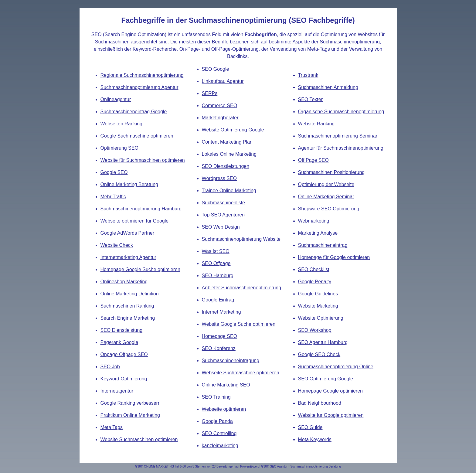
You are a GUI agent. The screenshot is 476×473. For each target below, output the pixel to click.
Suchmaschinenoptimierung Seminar (338, 136)
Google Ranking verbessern (131, 403)
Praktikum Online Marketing (130, 415)
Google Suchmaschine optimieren (137, 136)
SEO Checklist (314, 269)
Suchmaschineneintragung (231, 361)
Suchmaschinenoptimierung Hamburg (141, 209)
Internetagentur (117, 391)
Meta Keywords (315, 439)
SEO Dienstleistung (122, 330)
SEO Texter (311, 99)
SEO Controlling (219, 433)
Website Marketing (318, 306)
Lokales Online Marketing (229, 154)
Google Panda (217, 421)
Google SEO (114, 172)
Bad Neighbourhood (320, 403)
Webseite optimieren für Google (135, 221)
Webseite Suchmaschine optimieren (241, 373)
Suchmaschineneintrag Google (134, 112)
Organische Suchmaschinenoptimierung (341, 112)
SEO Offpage (216, 263)
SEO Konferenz (219, 348)
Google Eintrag (218, 300)
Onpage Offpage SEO (124, 354)
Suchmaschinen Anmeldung (328, 87)
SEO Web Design (221, 227)
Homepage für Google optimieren (334, 257)
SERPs (210, 93)
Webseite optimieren (224, 409)
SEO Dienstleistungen (226, 166)
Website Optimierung (321, 318)
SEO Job (110, 367)
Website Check (117, 245)
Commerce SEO (219, 105)
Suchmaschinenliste (223, 203)
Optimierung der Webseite (326, 184)
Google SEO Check (319, 354)
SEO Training (216, 397)
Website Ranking (316, 124)
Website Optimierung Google (233, 130)
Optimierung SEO (119, 148)
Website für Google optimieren (331, 415)
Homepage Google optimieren (330, 391)
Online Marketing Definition (130, 294)
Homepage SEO (220, 336)
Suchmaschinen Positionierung (331, 172)
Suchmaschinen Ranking (127, 306)
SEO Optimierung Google (326, 379)
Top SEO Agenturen (223, 215)
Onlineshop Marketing (124, 282)
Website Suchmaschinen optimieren (139, 439)
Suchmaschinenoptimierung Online (336, 367)
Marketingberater (220, 118)
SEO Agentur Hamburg (323, 342)
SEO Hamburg (218, 276)
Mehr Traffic (113, 197)
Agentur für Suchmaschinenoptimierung (341, 148)
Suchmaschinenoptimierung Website (241, 239)
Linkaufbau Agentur (223, 81)
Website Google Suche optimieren (239, 324)
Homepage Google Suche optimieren (140, 269)
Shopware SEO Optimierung (329, 209)
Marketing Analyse (318, 233)
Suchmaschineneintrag (323, 245)
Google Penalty (315, 282)
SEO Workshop (315, 330)
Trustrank (308, 75)
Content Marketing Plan (227, 142)
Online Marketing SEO (226, 385)
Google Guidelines (318, 294)
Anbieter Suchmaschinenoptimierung (241, 288)
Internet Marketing (221, 312)
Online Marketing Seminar (326, 197)
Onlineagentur (116, 99)
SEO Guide (310, 427)
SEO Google (216, 69)
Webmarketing (314, 221)
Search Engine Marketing (128, 318)
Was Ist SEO (216, 251)
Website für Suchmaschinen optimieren (143, 160)
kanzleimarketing (220, 446)
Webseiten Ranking (121, 124)
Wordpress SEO (219, 178)
